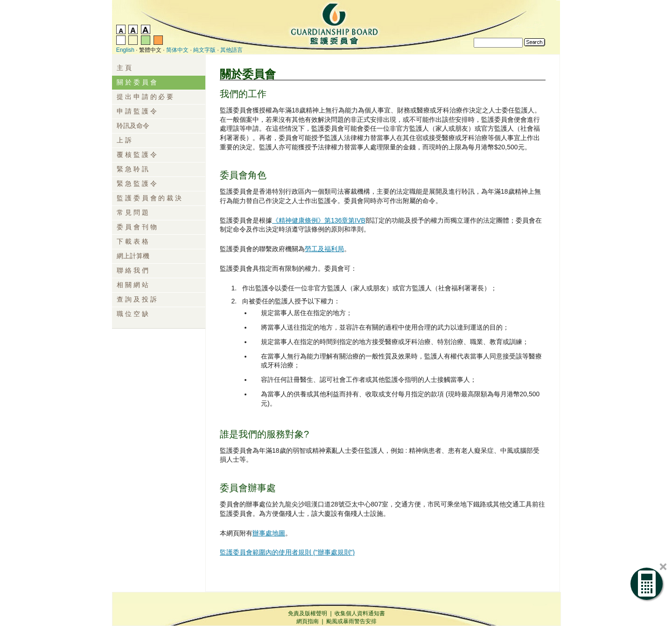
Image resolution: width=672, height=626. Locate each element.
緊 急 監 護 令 (137, 183)
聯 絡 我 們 (133, 270)
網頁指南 (308, 621)
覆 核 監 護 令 (137, 155)
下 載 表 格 (133, 241)
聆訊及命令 (133, 126)
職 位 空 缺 (133, 314)
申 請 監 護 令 (137, 111)
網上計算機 (133, 256)
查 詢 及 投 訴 (137, 299)
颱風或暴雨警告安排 (351, 621)
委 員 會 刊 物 (137, 227)
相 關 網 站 (133, 285)
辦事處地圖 (269, 533)
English (125, 50)
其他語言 (231, 50)
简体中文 (177, 50)
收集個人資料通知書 (360, 613)
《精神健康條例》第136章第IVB (319, 220)
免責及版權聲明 (308, 613)
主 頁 (124, 68)
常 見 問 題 (133, 212)
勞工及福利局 (324, 249)
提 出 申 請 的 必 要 (145, 97)
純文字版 (204, 50)
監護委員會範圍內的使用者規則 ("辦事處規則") (287, 552)
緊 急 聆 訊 (133, 169)
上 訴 (124, 140)
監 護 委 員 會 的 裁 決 (149, 198)
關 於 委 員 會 (137, 82)
